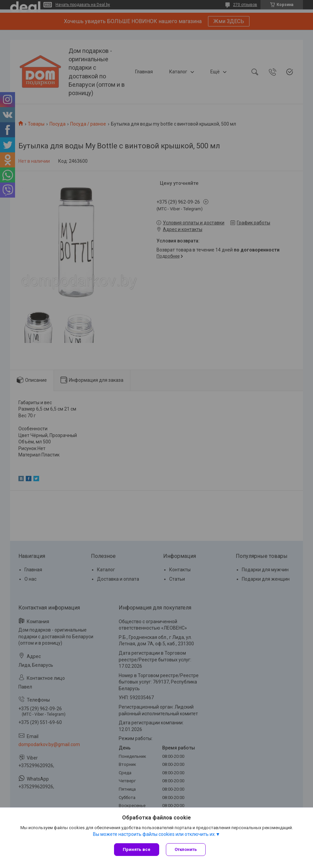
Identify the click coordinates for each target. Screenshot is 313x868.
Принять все (137, 849)
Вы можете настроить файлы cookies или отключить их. (154, 834)
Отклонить (186, 849)
